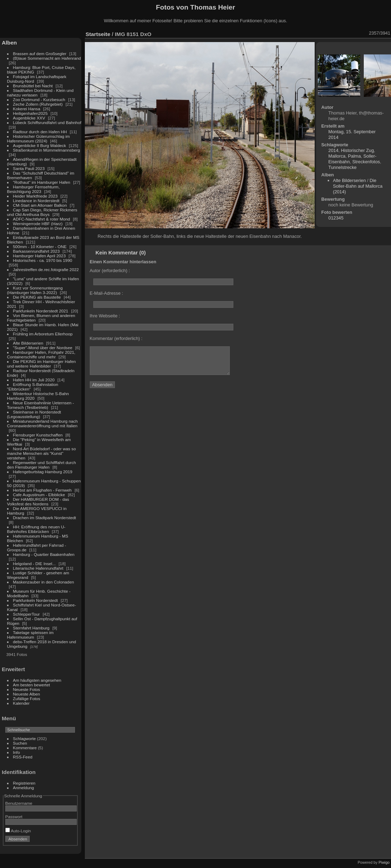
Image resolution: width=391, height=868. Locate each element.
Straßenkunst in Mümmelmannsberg (47, 150)
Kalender (21, 703)
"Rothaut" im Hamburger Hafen (42, 182)
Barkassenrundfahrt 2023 (36, 251)
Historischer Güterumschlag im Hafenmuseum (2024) (39, 139)
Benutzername (19, 803)
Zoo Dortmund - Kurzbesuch (39, 99)
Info (17, 752)
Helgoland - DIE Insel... (34, 564)
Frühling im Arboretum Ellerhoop (43, 334)
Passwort (14, 817)
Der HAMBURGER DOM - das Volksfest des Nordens (38, 502)
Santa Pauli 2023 (29, 168)
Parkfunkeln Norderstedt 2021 (41, 311)
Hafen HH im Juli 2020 (34, 380)
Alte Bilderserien (28, 343)
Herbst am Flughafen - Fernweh (43, 490)
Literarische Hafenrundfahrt (38, 568)
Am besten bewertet (32, 685)
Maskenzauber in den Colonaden (44, 582)
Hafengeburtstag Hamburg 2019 (43, 472)
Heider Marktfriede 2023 (35, 196)
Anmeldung (24, 788)
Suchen (20, 743)
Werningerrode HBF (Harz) (38, 224)
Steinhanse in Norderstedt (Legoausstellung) (34, 414)
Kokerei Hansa (27, 109)
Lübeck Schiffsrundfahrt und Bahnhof (47, 122)
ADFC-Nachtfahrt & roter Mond (42, 219)
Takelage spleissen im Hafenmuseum (30, 635)
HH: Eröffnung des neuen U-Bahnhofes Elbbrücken (36, 529)
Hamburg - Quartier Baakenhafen (44, 554)
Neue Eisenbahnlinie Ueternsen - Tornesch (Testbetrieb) (40, 405)
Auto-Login (18, 831)
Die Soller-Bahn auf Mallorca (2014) (358, 186)
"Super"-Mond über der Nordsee (43, 348)
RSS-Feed (23, 757)
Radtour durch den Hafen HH (40, 132)
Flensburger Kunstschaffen (38, 435)
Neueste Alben (27, 694)
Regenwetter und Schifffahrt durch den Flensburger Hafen (42, 465)
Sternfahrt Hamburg (31, 628)
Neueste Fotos (27, 689)
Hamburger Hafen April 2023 (39, 256)
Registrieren (24, 783)
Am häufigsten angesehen (37, 680)
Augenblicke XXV (29, 118)
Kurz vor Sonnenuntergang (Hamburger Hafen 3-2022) (35, 290)
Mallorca (337, 156)
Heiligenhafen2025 (30, 113)
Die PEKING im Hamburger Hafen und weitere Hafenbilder (42, 364)
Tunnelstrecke (343, 167)
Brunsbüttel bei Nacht (33, 86)
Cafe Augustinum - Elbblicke (39, 495)
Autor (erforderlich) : (110, 271)
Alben (9, 43)
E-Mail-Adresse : (107, 293)
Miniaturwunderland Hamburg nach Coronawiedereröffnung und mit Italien (42, 423)
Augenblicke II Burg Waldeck (40, 145)
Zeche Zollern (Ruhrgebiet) (38, 104)
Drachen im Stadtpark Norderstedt (45, 518)
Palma (354, 156)
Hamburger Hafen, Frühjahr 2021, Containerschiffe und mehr (41, 354)
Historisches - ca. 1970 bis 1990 (43, 260)
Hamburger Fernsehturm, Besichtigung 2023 (33, 189)
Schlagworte (25, 738)
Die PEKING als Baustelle (37, 297)
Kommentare (25, 748)
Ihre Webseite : (105, 316)
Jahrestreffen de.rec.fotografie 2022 (46, 269)
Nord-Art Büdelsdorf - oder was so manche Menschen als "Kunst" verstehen (42, 453)
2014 (333, 150)
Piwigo (384, 862)
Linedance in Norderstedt (36, 201)
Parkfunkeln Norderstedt (36, 600)
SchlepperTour (27, 614)
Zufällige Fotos (27, 699)
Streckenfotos (366, 162)
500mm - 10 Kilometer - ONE (40, 247)
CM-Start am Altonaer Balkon (40, 205)
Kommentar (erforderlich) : (116, 338)
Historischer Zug (357, 150)
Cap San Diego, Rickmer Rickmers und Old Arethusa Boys (42, 212)
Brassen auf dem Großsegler (40, 54)
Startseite (98, 34)
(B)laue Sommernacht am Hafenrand (47, 58)
